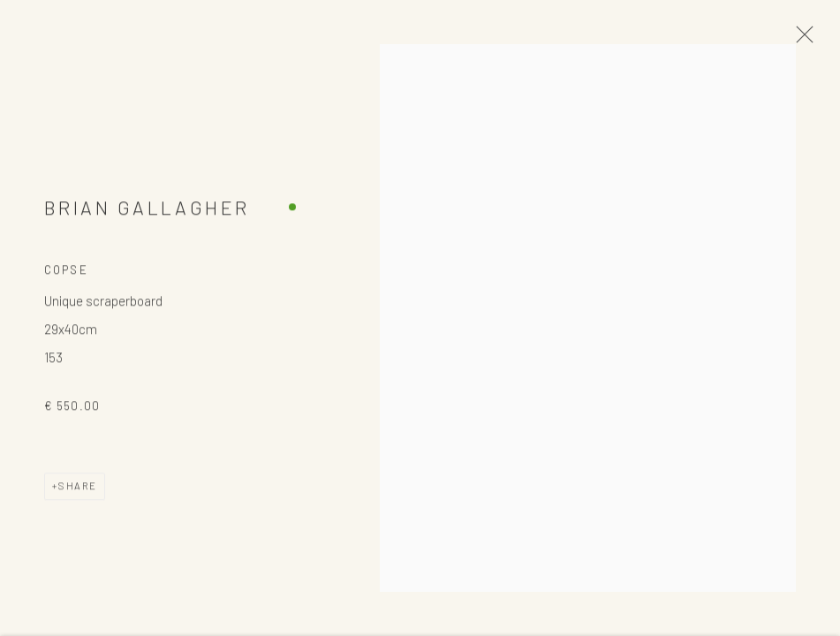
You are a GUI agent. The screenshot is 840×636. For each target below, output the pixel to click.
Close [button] (800, 40)
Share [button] (78, 492)
